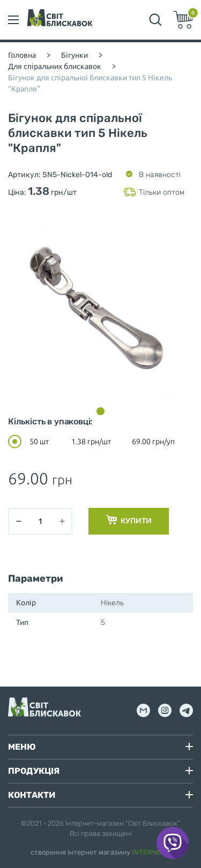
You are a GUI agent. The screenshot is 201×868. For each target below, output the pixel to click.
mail (143, 710)
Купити (129, 520)
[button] (100, 411)
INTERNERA (151, 852)
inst (165, 710)
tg (186, 710)
